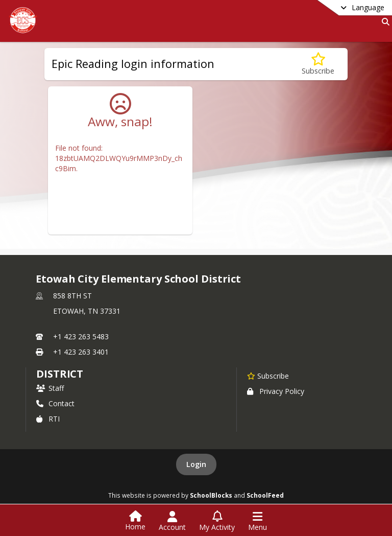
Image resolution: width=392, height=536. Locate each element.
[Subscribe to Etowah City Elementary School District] (268, 376)
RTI (48, 419)
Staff (50, 388)
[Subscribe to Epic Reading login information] (318, 64)
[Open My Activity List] (217, 521)
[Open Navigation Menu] (258, 521)
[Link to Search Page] (384, 22)
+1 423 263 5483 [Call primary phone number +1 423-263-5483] (81, 336)
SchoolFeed (265, 495)
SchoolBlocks (211, 495)
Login (196, 464)
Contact (55, 403)
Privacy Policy (276, 391)
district (60, 374)
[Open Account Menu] (172, 521)
